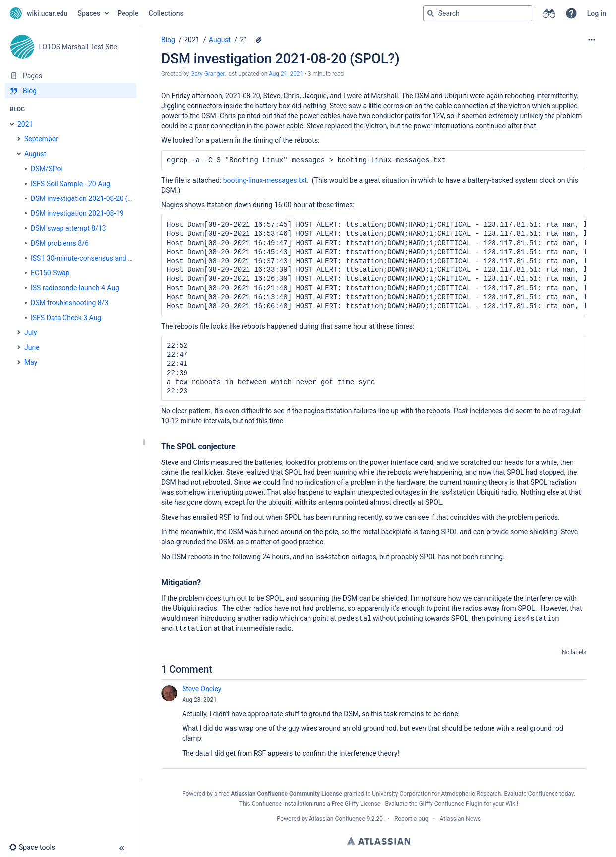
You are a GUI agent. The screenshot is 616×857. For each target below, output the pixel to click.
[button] (571, 13)
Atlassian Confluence (337, 819)
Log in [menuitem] (597, 13)
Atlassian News (461, 819)
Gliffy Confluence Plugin (451, 804)
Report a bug (411, 819)
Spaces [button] (89, 13)
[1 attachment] (259, 40)
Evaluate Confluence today (539, 794)
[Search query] (478, 13)
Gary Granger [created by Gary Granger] (208, 74)
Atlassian (379, 841)
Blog (168, 40)
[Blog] (71, 91)
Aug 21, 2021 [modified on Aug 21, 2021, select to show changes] (286, 74)
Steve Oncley (202, 689)
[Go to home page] (39, 13)
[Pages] (71, 76)
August (220, 40)
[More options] (592, 40)
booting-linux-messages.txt (265, 180)
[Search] (431, 13)
